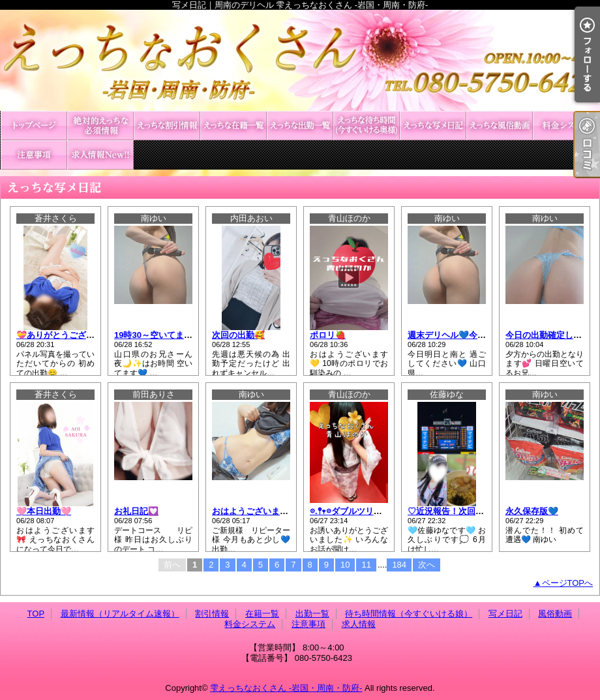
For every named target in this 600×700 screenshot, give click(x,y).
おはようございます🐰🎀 (261, 511)
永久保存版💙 (532, 511)
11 (366, 565)
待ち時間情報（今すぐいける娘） (367, 126)
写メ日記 (433, 126)
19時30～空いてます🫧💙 (164, 335)
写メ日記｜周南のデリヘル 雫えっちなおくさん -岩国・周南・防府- (300, 60)
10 (345, 565)
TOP (34, 126)
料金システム (566, 126)
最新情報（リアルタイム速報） (100, 126)
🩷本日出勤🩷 (44, 511)
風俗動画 (500, 126)
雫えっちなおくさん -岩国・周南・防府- (286, 688)
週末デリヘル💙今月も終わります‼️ (475, 335)
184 (399, 565)
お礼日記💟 (136, 511)
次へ (427, 565)
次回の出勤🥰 (238, 335)
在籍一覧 (233, 126)
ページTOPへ (568, 583)
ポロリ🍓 (328, 335)
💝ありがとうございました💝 (73, 335)
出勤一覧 (300, 126)
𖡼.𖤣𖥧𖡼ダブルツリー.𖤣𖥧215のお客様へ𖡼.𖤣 (385, 511)
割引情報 (167, 126)
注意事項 (34, 155)
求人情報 (100, 155)
